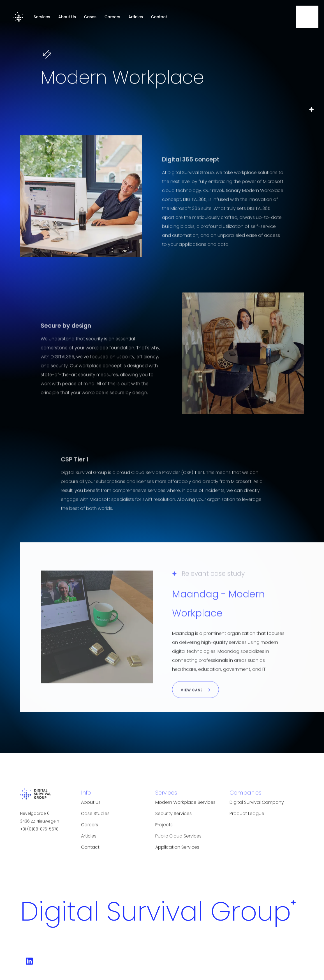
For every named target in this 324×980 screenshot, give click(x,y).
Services (42, 17)
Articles (136, 17)
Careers (112, 17)
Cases (90, 17)
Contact (159, 17)
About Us (67, 17)
